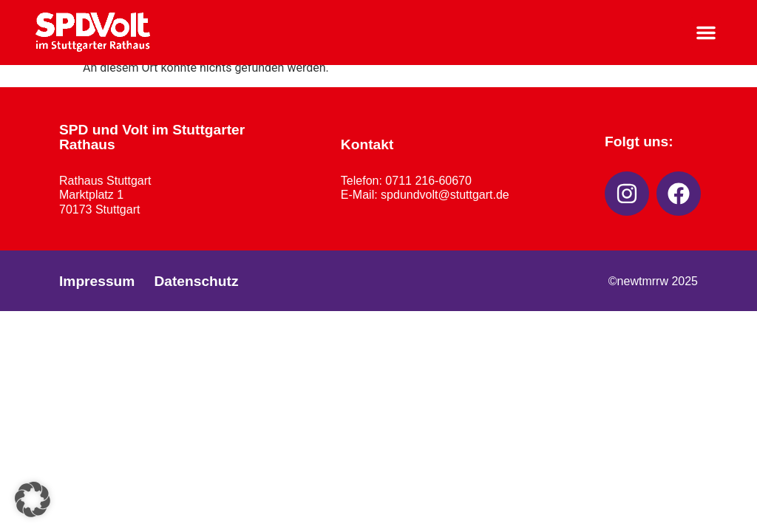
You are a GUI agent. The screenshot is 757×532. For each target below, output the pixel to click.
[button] (706, 33)
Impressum (97, 281)
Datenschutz (196, 281)
